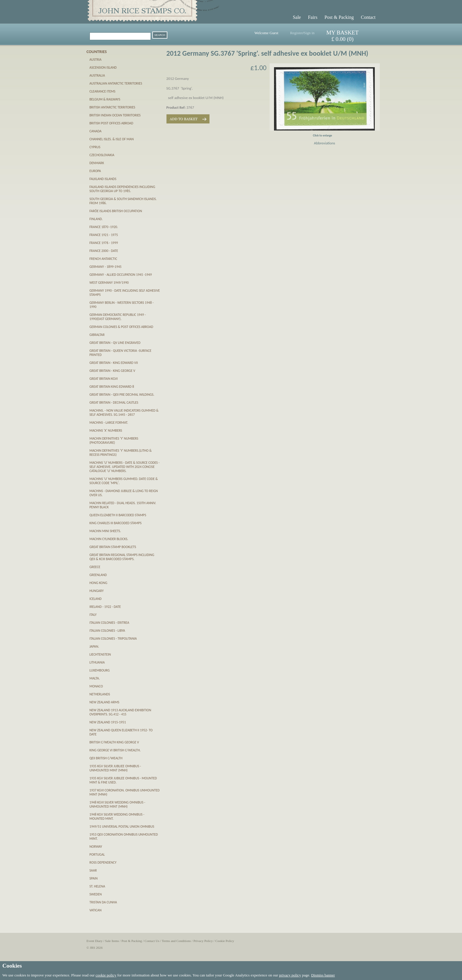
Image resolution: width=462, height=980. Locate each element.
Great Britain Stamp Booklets (113, 547)
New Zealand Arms (104, 702)
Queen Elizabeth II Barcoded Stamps (118, 515)
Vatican (96, 910)
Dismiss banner (323, 975)
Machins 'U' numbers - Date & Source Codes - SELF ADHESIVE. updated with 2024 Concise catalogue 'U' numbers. (125, 467)
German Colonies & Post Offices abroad (121, 327)
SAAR (93, 870)
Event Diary (95, 941)
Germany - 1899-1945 (106, 267)
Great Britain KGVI (104, 379)
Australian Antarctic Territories (116, 83)
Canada (96, 131)
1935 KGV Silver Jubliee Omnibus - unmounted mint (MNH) (115, 768)
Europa (95, 171)
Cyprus (95, 147)
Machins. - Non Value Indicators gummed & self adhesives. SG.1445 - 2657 (124, 413)
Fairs (313, 17)
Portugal (97, 854)
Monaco (96, 686)
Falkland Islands (103, 179)
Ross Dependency (103, 862)
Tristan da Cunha (103, 902)
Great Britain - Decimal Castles (114, 402)
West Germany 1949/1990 (109, 283)
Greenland (98, 575)
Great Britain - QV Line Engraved (115, 343)
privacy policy (290, 975)
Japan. (94, 646)
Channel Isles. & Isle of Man (112, 139)
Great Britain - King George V (112, 371)
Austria (96, 60)
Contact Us (152, 941)
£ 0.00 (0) (343, 39)
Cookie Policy (225, 941)
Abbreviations (325, 143)
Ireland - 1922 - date (105, 607)
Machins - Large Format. (109, 423)
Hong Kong (99, 583)
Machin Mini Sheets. (105, 531)
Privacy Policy (203, 941)
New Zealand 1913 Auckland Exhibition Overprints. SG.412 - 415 (121, 712)
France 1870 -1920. (104, 227)
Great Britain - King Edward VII (114, 363)
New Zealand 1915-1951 (108, 722)
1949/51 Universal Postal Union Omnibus (122, 826)
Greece (95, 567)
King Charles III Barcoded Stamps (116, 523)
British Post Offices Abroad (112, 123)
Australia (97, 75)
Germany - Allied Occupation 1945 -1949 (121, 275)
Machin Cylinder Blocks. (109, 539)
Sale (297, 17)
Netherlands (100, 694)
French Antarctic (103, 259)
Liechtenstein (100, 654)
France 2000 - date (104, 251)
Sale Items (112, 941)
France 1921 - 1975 (104, 235)
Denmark (97, 163)
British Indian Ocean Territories (115, 115)
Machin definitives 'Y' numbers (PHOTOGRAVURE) (114, 440)
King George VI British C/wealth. (115, 750)
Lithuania (97, 662)
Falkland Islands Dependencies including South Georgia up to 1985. (122, 189)
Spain (94, 878)
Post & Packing (339, 17)
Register (297, 33)
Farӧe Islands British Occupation (116, 211)
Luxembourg (100, 670)
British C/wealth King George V (114, 742)
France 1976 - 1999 (104, 243)
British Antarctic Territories (112, 107)
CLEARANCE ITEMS (103, 91)
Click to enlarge (322, 135)
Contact (368, 17)
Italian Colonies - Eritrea (109, 623)
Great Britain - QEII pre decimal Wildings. (122, 395)
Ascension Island (103, 67)
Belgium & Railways (105, 99)
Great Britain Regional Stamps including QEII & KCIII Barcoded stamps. (122, 557)
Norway (96, 847)
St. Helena (97, 886)
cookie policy (106, 975)
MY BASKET (342, 33)
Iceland (96, 599)
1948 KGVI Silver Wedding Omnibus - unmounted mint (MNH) (117, 804)
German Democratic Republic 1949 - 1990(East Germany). (118, 317)
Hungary (97, 591)
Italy (93, 615)
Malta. (95, 678)
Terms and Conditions (176, 941)
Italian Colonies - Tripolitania (113, 639)
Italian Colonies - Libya (107, 631)
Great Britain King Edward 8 (112, 387)
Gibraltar (97, 335)
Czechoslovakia (102, 155)
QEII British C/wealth (106, 758)
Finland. (96, 219)
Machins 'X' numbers (106, 430)
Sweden (96, 894)
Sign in (309, 33)
